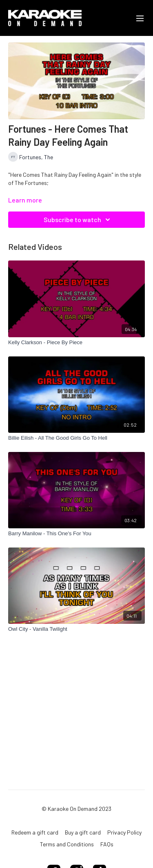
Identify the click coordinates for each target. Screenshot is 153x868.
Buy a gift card (83, 832)
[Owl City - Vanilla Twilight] (76, 629)
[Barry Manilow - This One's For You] (76, 534)
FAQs (107, 844)
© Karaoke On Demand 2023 (76, 809)
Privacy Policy (124, 832)
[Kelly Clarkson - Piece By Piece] (76, 343)
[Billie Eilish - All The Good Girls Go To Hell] (76, 438)
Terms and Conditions (67, 844)
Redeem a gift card (35, 832)
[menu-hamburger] (140, 18)
